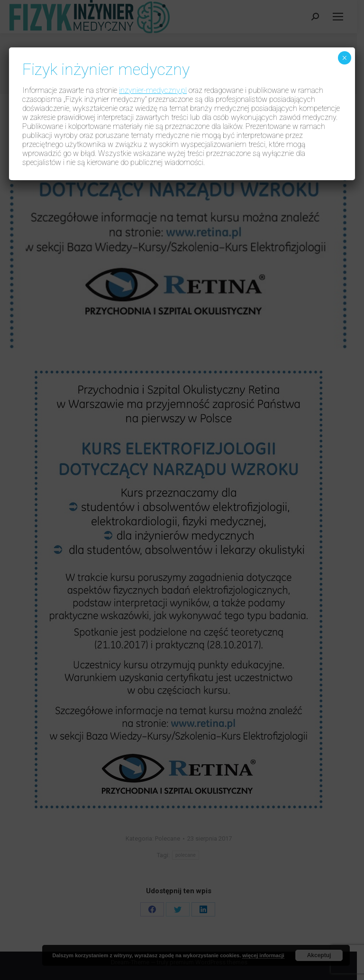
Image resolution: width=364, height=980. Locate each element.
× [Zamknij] (344, 58)
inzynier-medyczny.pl (153, 90)
